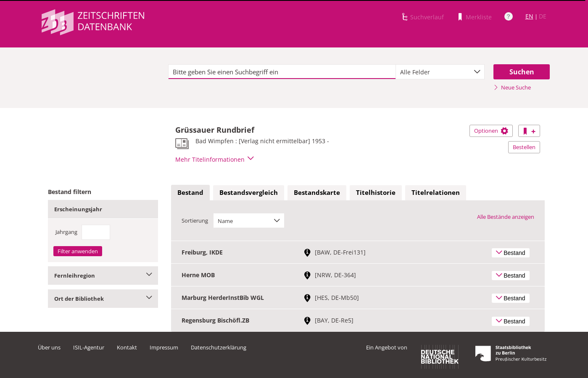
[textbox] (282, 72)
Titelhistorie (376, 192)
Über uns (49, 347)
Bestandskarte (317, 192)
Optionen (491, 131)
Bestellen (524, 147)
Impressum (164, 347)
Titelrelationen (436, 192)
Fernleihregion (103, 276)
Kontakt (127, 347)
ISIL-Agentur (89, 347)
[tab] (190, 193)
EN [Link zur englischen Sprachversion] (529, 16)
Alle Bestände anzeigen (506, 217)
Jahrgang (66, 232)
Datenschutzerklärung (219, 347)
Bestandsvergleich (249, 192)
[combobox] (440, 72)
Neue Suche (512, 87)
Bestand (190, 192)
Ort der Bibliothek (103, 299)
